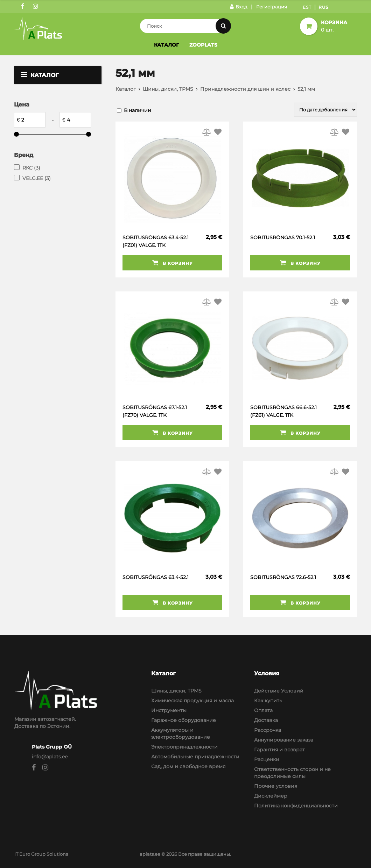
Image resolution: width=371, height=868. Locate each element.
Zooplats (203, 45)
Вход (239, 7)
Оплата (263, 710)
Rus (324, 7)
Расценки (267, 759)
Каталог (166, 45)
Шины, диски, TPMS (168, 89)
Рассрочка (268, 730)
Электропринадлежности (184, 747)
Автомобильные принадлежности (195, 757)
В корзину (173, 263)
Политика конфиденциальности (296, 806)
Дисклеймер (271, 796)
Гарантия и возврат (279, 750)
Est (307, 7)
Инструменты (169, 710)
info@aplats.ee (50, 757)
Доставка (266, 720)
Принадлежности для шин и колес (245, 89)
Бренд (24, 155)
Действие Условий (279, 691)
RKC (31, 168)
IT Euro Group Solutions (41, 854)
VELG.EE (37, 178)
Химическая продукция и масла (192, 701)
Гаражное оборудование (184, 720)
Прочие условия (276, 786)
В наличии (138, 110)
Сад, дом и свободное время (188, 766)
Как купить (268, 701)
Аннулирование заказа (284, 740)
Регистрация (272, 7)
